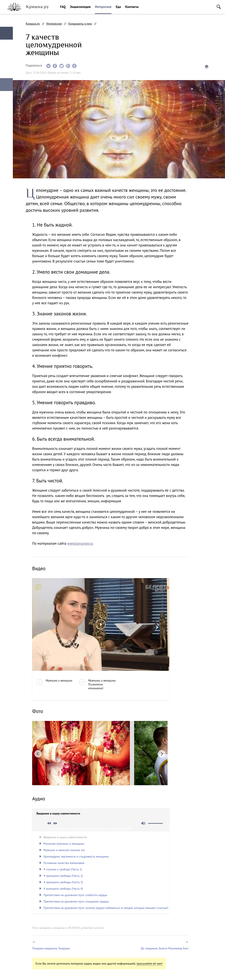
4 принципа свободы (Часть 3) (63, 882)
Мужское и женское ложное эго (64, 850)
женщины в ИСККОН (66, 928)
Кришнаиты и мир (80, 24)
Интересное (103, 7)
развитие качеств (92, 928)
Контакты (132, 7)
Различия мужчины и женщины (64, 844)
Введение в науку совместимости (65, 837)
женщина (45, 928)
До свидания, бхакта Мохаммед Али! (165, 948)
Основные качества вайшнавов (64, 863)
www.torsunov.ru (80, 543)
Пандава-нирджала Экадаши (51, 948)
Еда (118, 7)
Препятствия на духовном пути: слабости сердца (75, 895)
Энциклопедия (80, 7)
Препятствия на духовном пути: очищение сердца (76, 901)
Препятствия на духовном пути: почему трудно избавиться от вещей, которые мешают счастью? (106, 908)
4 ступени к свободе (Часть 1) (63, 869)
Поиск (219, 7)
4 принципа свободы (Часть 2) (63, 876)
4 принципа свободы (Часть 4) (63, 889)
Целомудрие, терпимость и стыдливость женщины (76, 856)
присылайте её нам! (150, 964)
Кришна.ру (33, 24)
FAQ (63, 7)
